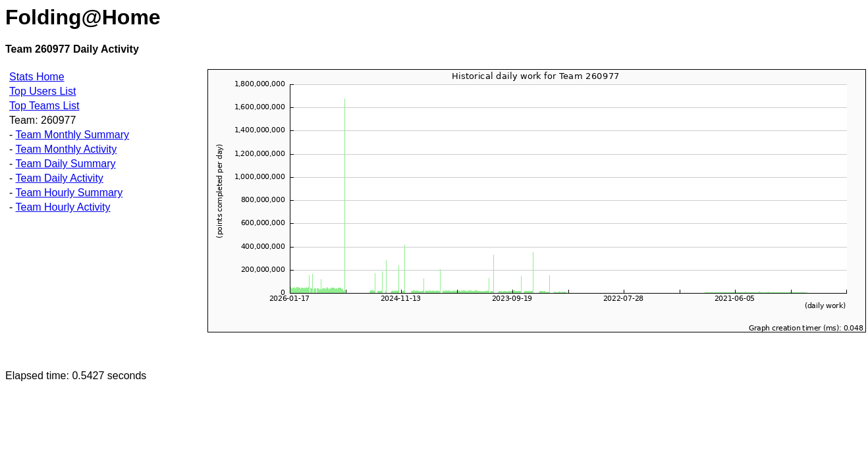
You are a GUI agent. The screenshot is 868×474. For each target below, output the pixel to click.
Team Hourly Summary (69, 193)
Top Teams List (44, 106)
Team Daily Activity (59, 178)
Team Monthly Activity (66, 149)
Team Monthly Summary (72, 135)
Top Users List (42, 91)
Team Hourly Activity (63, 207)
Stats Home (37, 77)
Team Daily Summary (65, 164)
